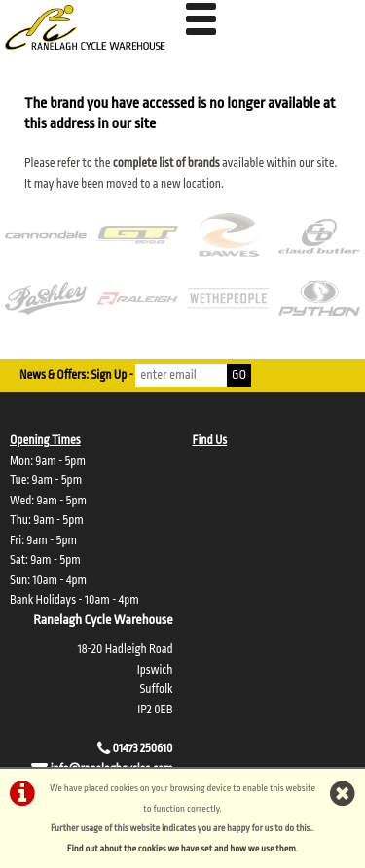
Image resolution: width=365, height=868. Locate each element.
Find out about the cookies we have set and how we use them (182, 848)
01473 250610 (143, 748)
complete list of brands (166, 163)
